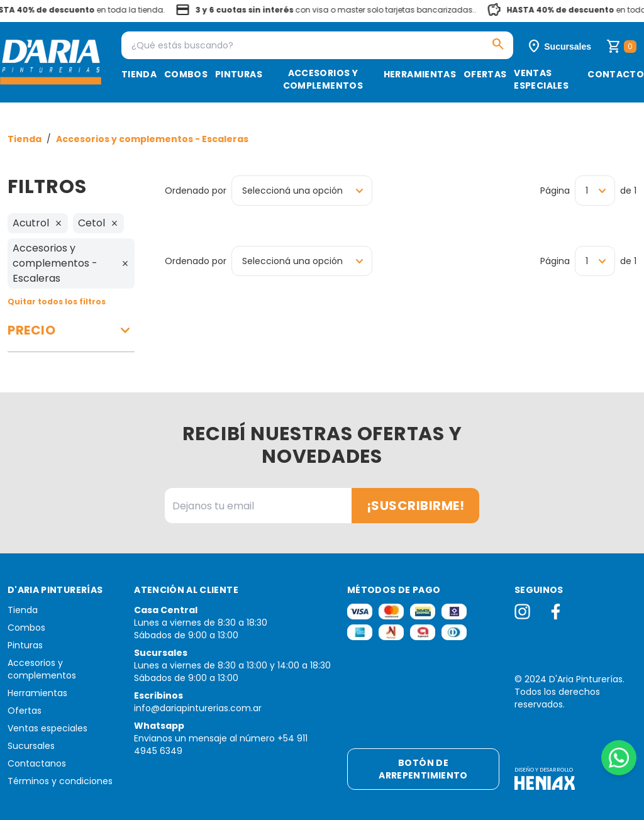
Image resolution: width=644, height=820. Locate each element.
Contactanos (37, 763)
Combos (186, 74)
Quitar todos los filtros (57, 302)
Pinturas (239, 74)
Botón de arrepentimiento (423, 769)
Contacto (616, 74)
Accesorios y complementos (323, 79)
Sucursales (31, 746)
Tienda (139, 74)
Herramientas (420, 74)
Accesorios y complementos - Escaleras (152, 139)
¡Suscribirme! (416, 506)
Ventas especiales (541, 79)
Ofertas (485, 74)
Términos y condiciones (60, 781)
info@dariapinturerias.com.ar (198, 708)
